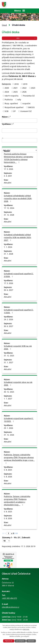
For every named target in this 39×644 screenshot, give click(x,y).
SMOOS (31, 107)
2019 (25, 84)
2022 (24, 88)
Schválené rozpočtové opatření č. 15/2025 (19, 420)
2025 (15, 92)
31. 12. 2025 (9, 356)
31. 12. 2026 (9, 435)
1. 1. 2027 (8, 399)
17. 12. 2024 (9, 208)
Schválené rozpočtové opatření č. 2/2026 (19, 275)
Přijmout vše (9, 641)
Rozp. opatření (11, 103)
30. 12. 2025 (9, 392)
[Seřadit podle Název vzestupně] (10, 116)
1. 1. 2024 (8, 247)
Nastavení (31, 641)
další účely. (26, 629)
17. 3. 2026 (8, 169)
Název (6, 117)
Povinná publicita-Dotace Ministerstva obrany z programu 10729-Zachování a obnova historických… (18, 158)
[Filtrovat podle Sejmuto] (19, 140)
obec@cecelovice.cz (11, 607)
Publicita (9, 100)
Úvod (4, 25)
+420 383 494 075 (9, 598)
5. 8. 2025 (8, 470)
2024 (7, 92)
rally (19, 100)
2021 (15, 88)
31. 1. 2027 (8, 362)
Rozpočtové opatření (14, 107)
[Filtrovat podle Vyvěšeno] (19, 131)
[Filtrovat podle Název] (19, 121)
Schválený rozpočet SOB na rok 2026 (18, 347)
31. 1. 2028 (8, 254)
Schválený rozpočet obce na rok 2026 (18, 384)
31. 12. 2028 (9, 215)
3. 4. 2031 (8, 176)
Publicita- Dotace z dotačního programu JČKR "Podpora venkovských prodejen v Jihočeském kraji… (17, 501)
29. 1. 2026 (8, 428)
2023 (33, 88)
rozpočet (26, 103)
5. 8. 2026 (8, 477)
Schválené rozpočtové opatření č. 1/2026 (19, 311)
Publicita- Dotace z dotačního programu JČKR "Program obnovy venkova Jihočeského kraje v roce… (19, 459)
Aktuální (8, 183)
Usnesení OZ (26, 111)
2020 (7, 88)
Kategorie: (6, 84)
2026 (24, 92)
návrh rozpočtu (12, 96)
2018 (16, 84)
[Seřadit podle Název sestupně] (10, 117)
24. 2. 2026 (8, 319)
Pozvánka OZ (29, 96)
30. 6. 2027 (8, 290)
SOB (7, 111)
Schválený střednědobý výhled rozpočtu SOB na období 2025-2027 (18, 237)
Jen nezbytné (20, 641)
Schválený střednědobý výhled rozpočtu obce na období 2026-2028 (18, 198)
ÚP (14, 111)
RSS (26, 38)
